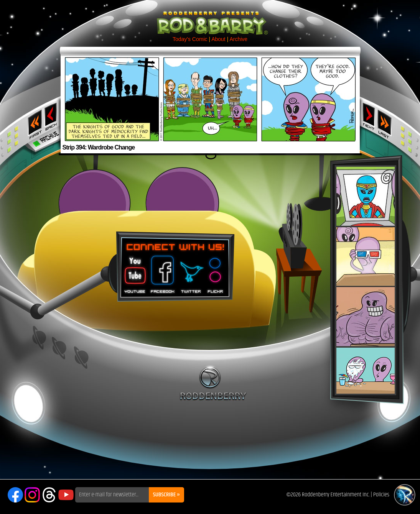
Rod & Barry (210, 18)
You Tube (134, 272)
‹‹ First (33, 122)
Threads (49, 495)
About (218, 39)
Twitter (191, 272)
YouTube (66, 495)
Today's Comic (190, 39)
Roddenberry (213, 383)
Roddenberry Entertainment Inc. (336, 495)
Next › (369, 116)
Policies (381, 495)
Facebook (161, 272)
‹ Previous (52, 116)
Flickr (216, 272)
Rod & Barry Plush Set (366, 280)
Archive (238, 39)
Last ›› (387, 122)
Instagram (32, 495)
